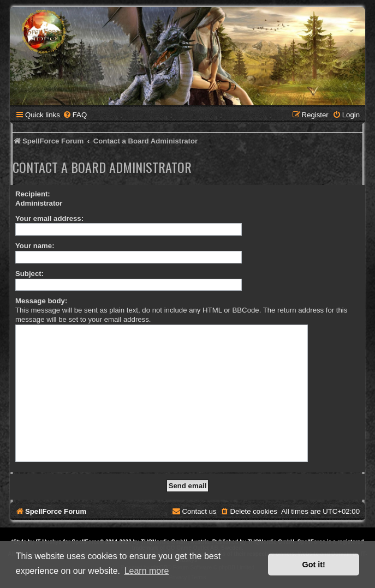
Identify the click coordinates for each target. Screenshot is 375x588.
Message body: (41, 301)
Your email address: (49, 218)
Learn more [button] (147, 571)
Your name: (35, 246)
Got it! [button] (314, 565)
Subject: (29, 274)
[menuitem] (75, 115)
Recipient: (33, 194)
